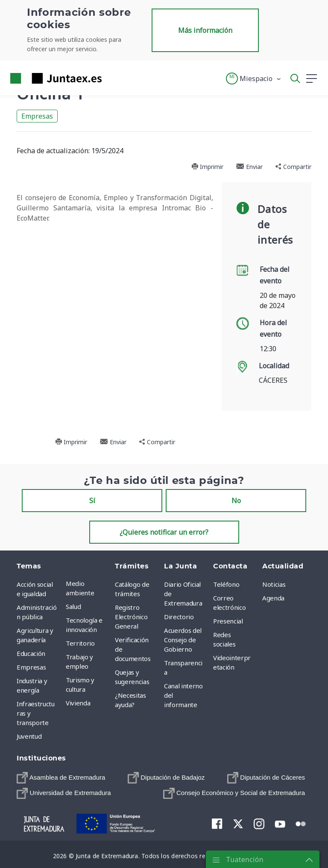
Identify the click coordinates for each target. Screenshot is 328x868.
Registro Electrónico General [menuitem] (131, 617)
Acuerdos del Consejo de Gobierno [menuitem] (183, 640)
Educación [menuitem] (31, 653)
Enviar (249, 167)
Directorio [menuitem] (179, 617)
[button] (254, 79)
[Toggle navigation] (114, 78)
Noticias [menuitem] (274, 584)
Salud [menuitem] (73, 606)
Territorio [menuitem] (80, 643)
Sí (92, 501)
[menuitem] (61, 778)
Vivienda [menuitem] (78, 703)
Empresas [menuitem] (31, 667)
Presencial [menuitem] (228, 621)
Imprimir (207, 167)
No (236, 501)
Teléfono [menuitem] (226, 584)
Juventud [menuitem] (29, 736)
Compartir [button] (293, 167)
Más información (205, 30)
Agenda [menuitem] (273, 598)
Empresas (37, 116)
